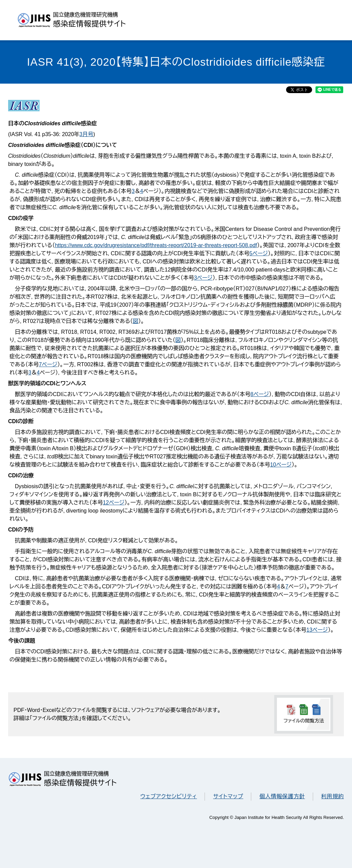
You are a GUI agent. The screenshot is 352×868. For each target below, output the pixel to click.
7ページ (48, 364)
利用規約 (333, 796)
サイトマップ (228, 796)
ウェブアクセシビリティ (169, 796)
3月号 (86, 134)
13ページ (317, 630)
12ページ (114, 503)
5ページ (259, 253)
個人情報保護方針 (282, 796)
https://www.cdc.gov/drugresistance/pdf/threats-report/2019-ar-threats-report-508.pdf (156, 245)
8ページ (260, 394)
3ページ (203, 278)
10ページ (281, 465)
